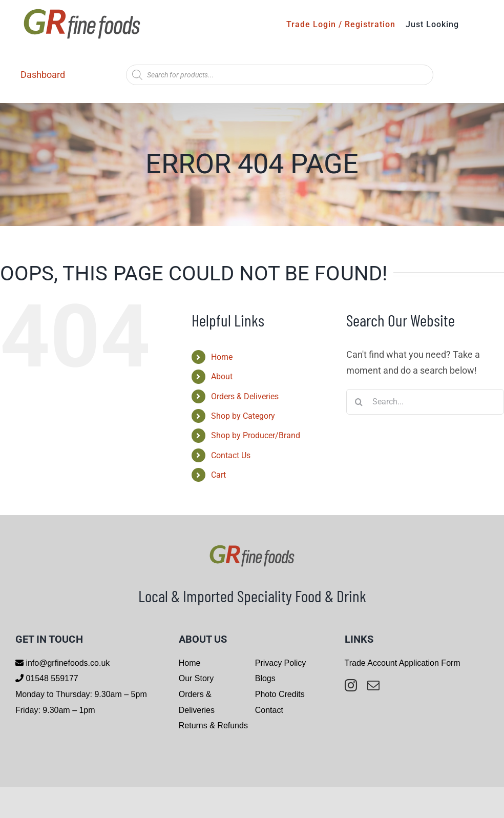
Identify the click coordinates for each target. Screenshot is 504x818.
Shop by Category (243, 416)
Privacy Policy (281, 663)
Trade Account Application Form (403, 663)
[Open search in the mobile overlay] (280, 75)
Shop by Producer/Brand (256, 435)
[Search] (359, 402)
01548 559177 (51, 678)
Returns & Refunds (213, 725)
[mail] (373, 685)
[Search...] (425, 402)
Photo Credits (280, 694)
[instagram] (351, 685)
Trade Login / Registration (341, 24)
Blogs (265, 678)
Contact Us (231, 455)
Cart (218, 475)
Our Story (196, 678)
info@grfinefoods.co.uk (67, 663)
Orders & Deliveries (245, 396)
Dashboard (43, 75)
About (222, 376)
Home (222, 357)
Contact (269, 710)
